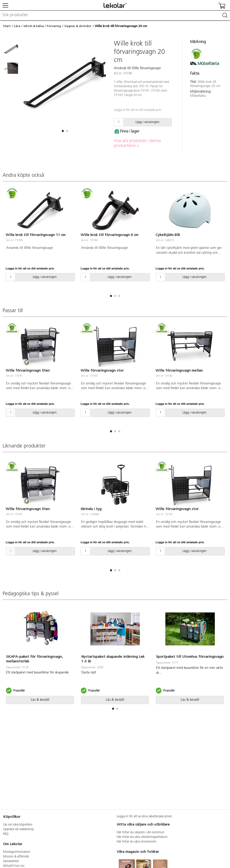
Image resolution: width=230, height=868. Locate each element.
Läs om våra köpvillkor (18, 825)
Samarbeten (11, 861)
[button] (63, 131)
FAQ (6, 834)
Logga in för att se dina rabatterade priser (144, 817)
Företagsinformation (17, 852)
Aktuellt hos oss (14, 866)
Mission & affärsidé (16, 857)
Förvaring (54, 26)
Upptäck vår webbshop (18, 829)
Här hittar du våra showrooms (137, 842)
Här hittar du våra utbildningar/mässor (142, 837)
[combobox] (115, 15)
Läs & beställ (40, 700)
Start (7, 26)
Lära (17, 26)
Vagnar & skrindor (78, 26)
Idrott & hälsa (34, 26)
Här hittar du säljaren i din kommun (140, 832)
